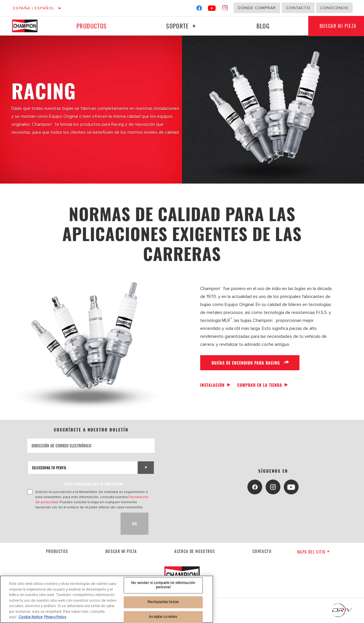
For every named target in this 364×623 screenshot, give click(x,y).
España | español (34, 8)
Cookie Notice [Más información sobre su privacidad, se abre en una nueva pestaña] (31, 617)
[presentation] (71, 524)
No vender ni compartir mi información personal (163, 585)
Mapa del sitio (314, 552)
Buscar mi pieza (121, 551)
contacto (262, 551)
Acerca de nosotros (195, 551)
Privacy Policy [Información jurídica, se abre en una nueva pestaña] (55, 617)
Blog (263, 26)
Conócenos (334, 8)
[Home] (29, 26)
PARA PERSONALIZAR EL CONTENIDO (94, 484)
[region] (107, 599)
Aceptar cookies (163, 617)
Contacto (298, 8)
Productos (92, 26)
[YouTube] (212, 9)
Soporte (177, 26)
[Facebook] (199, 9)
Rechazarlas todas (163, 602)
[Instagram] (225, 9)
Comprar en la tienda (260, 385)
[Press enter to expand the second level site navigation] (194, 26)
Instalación (212, 385)
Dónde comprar (257, 8)
